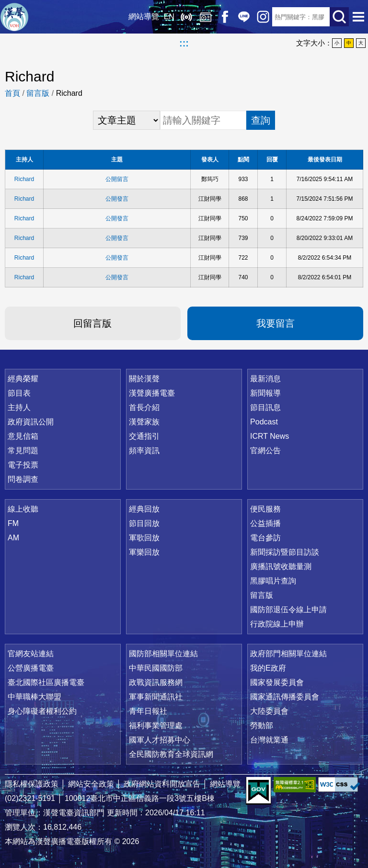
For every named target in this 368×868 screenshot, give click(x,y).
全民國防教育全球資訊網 (171, 754)
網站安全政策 (91, 784)
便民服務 (265, 509)
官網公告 (265, 451)
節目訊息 (265, 407)
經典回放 (205, 17)
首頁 (12, 93)
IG (263, 17)
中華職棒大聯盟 (34, 697)
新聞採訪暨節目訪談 (285, 552)
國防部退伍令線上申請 (288, 610)
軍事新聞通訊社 (156, 697)
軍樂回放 (144, 552)
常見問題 (23, 451)
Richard (24, 179)
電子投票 (23, 465)
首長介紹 (144, 407)
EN (169, 17)
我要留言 (276, 323)
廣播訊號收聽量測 (281, 566)
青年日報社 (148, 711)
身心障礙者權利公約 (42, 711)
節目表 (19, 393)
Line (243, 17)
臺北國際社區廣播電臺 (46, 682)
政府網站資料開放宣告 (162, 784)
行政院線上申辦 (277, 624)
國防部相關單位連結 (163, 654)
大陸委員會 (269, 711)
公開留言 (117, 179)
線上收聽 (186, 17)
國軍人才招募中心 (160, 740)
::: (184, 43)
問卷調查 (23, 479)
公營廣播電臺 (31, 668)
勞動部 (262, 725)
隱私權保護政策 (32, 784)
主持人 (19, 407)
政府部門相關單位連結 (288, 654)
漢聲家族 (144, 422)
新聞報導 (265, 393)
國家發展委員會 (277, 682)
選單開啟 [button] (358, 17)
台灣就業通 (269, 740)
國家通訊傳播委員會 (285, 697)
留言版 (38, 93)
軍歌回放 (144, 538)
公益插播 (265, 523)
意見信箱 (23, 436)
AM (13, 538)
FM (13, 523)
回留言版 (92, 323)
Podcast (264, 422)
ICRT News (270, 436)
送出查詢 (339, 17)
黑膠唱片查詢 (273, 581)
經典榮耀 (23, 379)
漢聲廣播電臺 (14, 17)
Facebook (224, 17)
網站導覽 (143, 17)
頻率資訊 (144, 451)
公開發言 (117, 199)
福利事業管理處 (156, 725)
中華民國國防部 (156, 668)
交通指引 (144, 436)
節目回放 (144, 523)
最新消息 (265, 379)
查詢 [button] (261, 120)
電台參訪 (265, 538)
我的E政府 (268, 668)
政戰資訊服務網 (156, 682)
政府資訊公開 (31, 422)
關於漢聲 (144, 379)
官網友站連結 (31, 654)
